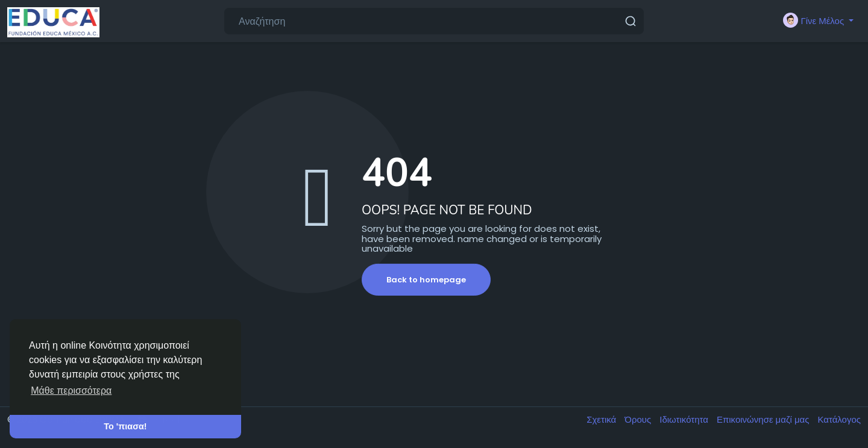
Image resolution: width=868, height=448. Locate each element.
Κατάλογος (839, 419)
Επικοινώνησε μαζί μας (764, 419)
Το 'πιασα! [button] (125, 426)
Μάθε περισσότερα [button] (71, 390)
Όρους (639, 419)
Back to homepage (426, 280)
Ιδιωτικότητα (685, 419)
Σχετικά (602, 419)
